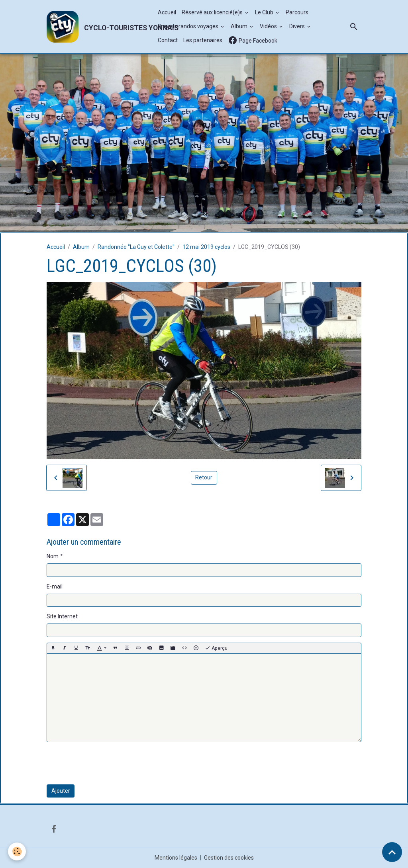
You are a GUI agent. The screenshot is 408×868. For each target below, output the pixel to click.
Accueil (167, 12)
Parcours (297, 12)
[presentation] (107, 763)
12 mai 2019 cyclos (206, 247)
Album (240, 26)
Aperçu (216, 648)
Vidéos (269, 26)
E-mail (55, 586)
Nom (53, 556)
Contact (168, 40)
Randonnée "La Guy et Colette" (136, 247)
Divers (298, 26)
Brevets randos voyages (189, 26)
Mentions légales (176, 858)
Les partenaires (203, 40)
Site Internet (62, 616)
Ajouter (61, 791)
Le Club (265, 12)
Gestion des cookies (229, 858)
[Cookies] (17, 851)
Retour (204, 477)
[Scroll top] (392, 852)
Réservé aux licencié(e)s (213, 12)
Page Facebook (253, 40)
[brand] (98, 27)
